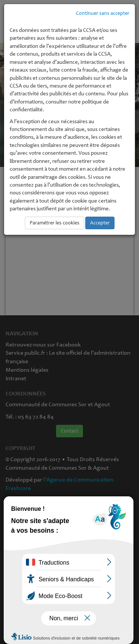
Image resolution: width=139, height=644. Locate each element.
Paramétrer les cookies (54, 223)
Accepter (100, 223)
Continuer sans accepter (103, 13)
